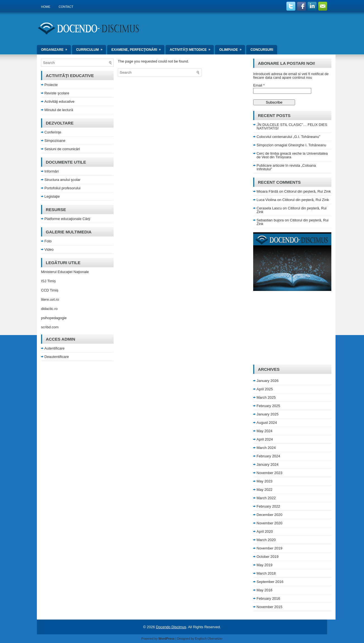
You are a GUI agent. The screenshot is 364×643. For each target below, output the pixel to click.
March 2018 (266, 573)
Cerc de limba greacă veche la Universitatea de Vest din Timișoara (292, 155)
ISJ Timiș (48, 281)
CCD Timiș (50, 290)
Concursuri (262, 50)
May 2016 (264, 590)
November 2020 (270, 523)
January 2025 (268, 414)
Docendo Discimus (171, 627)
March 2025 (266, 397)
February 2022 (268, 506)
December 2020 (270, 515)
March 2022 (266, 498)
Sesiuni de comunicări (62, 149)
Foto (48, 241)
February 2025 (268, 406)
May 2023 (264, 481)
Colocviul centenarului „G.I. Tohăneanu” (288, 137)
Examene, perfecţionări (138, 48)
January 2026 (268, 381)
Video (49, 249)
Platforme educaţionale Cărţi (67, 219)
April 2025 (265, 389)
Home (46, 7)
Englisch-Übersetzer (209, 639)
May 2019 (264, 565)
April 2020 (265, 531)
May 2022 (264, 490)
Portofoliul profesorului (62, 188)
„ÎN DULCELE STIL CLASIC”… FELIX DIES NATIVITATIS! (292, 126)
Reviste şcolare (57, 93)
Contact (66, 7)
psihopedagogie (54, 318)
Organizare (56, 48)
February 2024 (268, 456)
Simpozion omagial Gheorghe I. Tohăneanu (291, 145)
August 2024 (267, 423)
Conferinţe (53, 132)
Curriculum (91, 48)
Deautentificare (57, 357)
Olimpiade (232, 48)
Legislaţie (52, 196)
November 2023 (270, 473)
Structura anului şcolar (62, 180)
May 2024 (264, 431)
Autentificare (54, 348)
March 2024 (266, 448)
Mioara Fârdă (267, 191)
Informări (52, 171)
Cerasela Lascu (269, 208)
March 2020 (266, 540)
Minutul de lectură (59, 110)
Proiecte (51, 85)
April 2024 (265, 439)
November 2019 (270, 548)
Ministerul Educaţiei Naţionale (65, 272)
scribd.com (50, 327)
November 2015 (270, 607)
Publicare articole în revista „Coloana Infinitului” (286, 167)
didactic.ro (49, 309)
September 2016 (270, 582)
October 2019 (268, 557)
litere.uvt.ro (50, 299)
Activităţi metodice (192, 48)
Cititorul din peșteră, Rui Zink (307, 191)
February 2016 (268, 598)
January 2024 (268, 464)
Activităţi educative (59, 101)
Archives (269, 369)
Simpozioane (55, 141)
